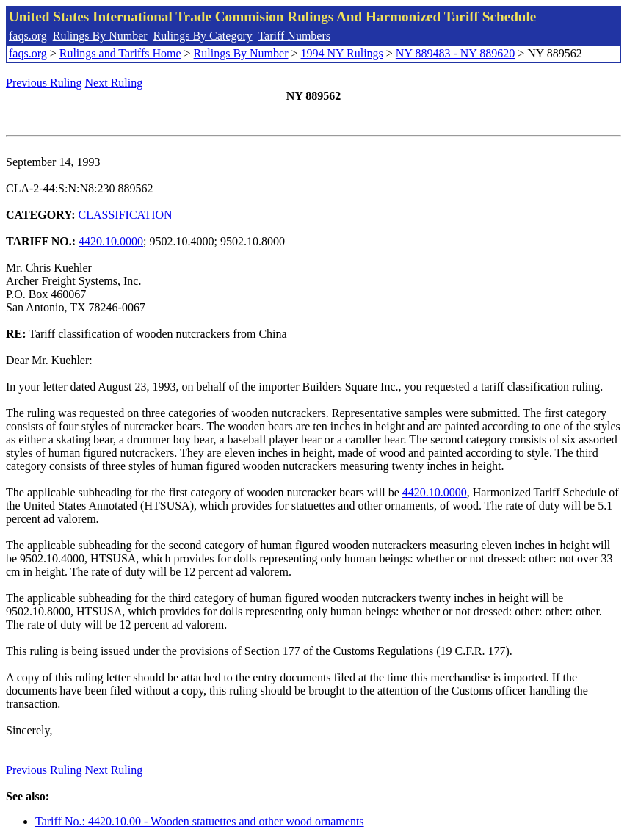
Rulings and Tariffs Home (120, 53)
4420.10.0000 (111, 241)
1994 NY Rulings (342, 53)
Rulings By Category (203, 36)
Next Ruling (114, 83)
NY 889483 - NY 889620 (455, 53)
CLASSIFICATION (126, 215)
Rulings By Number (100, 36)
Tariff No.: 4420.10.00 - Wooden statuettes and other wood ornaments (200, 821)
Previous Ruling (44, 83)
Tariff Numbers (294, 36)
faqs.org (28, 36)
